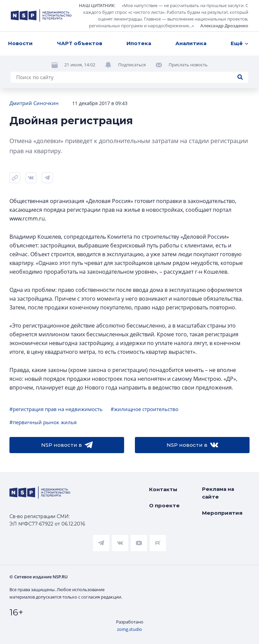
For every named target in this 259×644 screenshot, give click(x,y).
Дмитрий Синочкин (34, 103)
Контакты (163, 489)
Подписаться (132, 65)
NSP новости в (67, 445)
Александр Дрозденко (224, 26)
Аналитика (191, 43)
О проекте (164, 505)
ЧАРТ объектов (80, 43)
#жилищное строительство (145, 409)
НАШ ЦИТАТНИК (97, 5)
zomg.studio (129, 629)
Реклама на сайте (218, 493)
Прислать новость (188, 65)
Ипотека (139, 43)
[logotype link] (41, 15)
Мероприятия (222, 513)
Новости (20, 43)
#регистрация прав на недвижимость (56, 409)
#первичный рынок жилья (43, 422)
